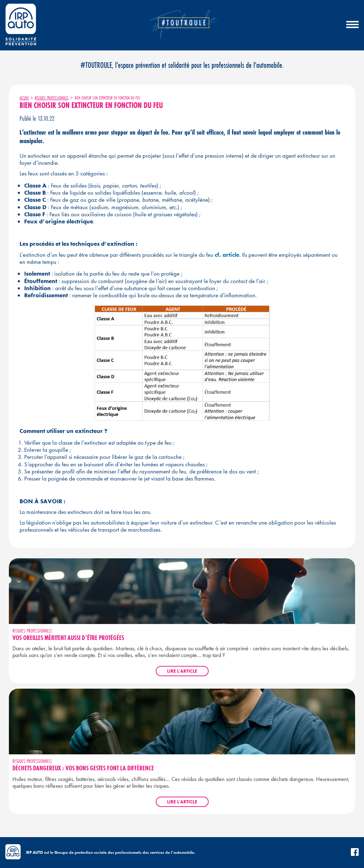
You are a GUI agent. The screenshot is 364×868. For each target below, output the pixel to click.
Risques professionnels (52, 98)
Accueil (24, 98)
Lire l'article (182, 671)
